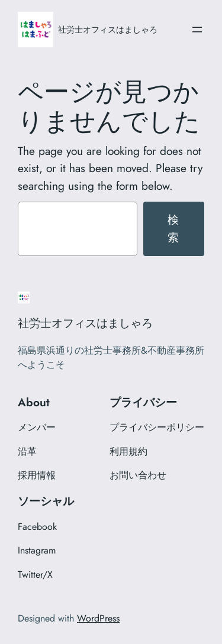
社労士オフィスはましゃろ (108, 30)
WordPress (98, 618)
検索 (174, 228)
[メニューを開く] (197, 30)
